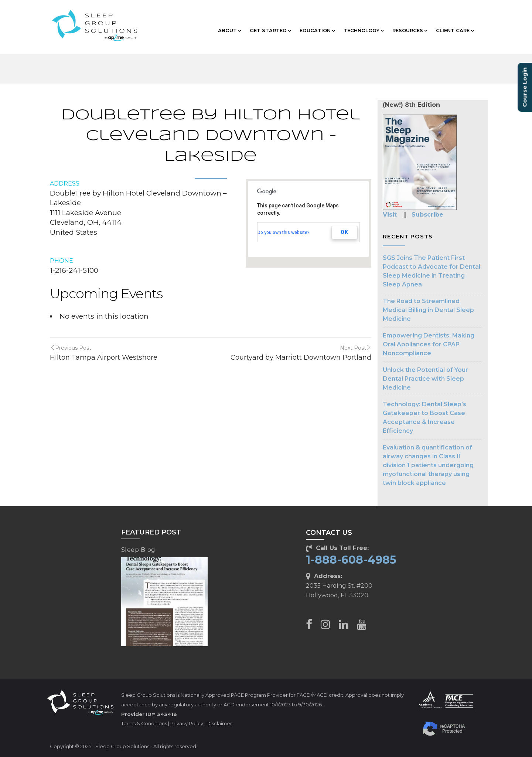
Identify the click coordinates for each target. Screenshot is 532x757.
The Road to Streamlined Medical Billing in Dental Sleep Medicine (428, 310)
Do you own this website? (284, 232)
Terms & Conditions (144, 723)
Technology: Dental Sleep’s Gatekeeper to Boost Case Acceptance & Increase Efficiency (424, 417)
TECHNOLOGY (364, 30)
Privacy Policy (187, 723)
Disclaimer (219, 723)
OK (345, 232)
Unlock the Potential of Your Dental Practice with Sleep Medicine (425, 379)
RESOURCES (410, 30)
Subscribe (427, 215)
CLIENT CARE (455, 30)
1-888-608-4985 (351, 560)
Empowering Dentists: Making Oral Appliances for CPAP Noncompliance (429, 344)
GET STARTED (270, 30)
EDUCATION (317, 30)
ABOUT (229, 30)
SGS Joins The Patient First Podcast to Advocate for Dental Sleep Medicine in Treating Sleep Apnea (432, 271)
